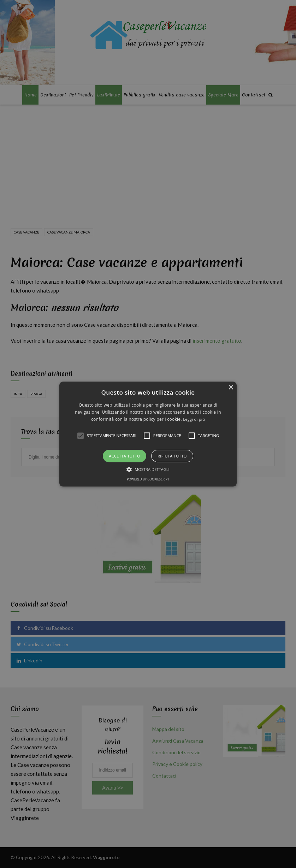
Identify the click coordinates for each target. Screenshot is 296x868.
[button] (148, 434)
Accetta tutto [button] (125, 456)
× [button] (230, 388)
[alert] (148, 434)
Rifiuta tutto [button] (172, 456)
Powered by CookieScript (148, 479)
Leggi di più (194, 420)
